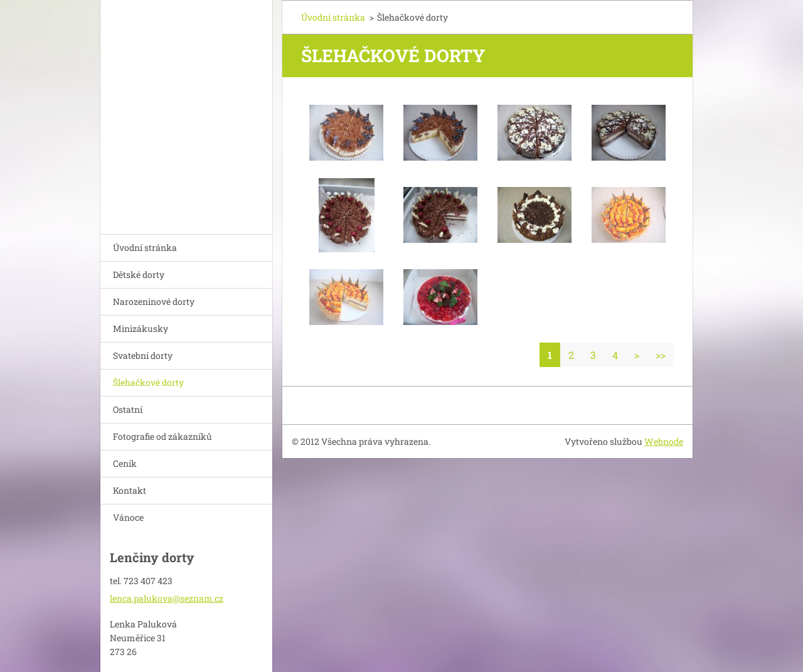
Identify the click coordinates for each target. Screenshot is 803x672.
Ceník (125, 463)
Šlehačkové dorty (148, 382)
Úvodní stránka (145, 248)
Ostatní (128, 409)
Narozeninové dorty (154, 301)
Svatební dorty (143, 355)
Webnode (664, 441)
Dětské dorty (139, 275)
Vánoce (128, 517)
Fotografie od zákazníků (162, 436)
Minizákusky (141, 328)
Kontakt (130, 490)
